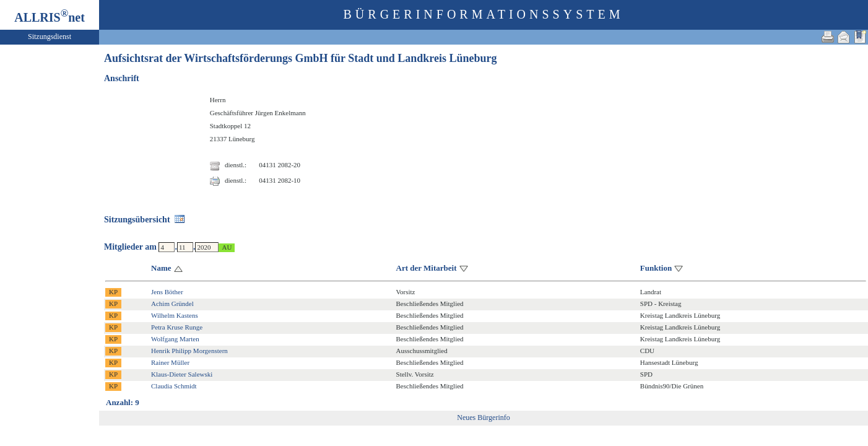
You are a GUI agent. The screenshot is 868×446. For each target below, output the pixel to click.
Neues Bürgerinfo (483, 418)
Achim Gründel (172, 304)
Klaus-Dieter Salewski (182, 374)
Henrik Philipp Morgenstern (189, 351)
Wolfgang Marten (175, 339)
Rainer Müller (170, 362)
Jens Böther (167, 292)
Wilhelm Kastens (175, 315)
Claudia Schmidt (174, 386)
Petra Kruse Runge (177, 327)
